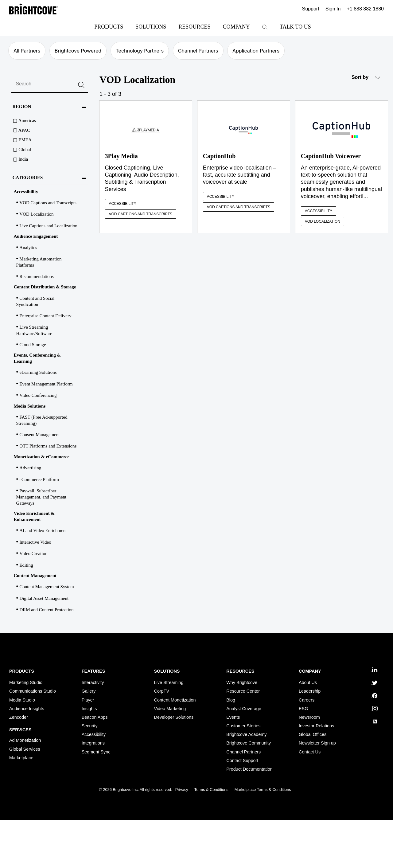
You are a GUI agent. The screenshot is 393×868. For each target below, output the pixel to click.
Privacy (182, 790)
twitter (374, 683)
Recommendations (37, 276)
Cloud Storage (33, 345)
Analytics (28, 248)
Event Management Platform (46, 384)
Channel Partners (198, 51)
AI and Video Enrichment (43, 530)
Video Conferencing (38, 395)
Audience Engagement (36, 236)
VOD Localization (36, 214)
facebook (374, 696)
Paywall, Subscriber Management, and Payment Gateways (41, 497)
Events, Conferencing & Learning (37, 358)
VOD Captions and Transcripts (48, 203)
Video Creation (33, 553)
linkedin (374, 670)
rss (374, 721)
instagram (374, 709)
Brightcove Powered (78, 51)
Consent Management (39, 435)
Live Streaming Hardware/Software (34, 330)
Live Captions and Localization (48, 226)
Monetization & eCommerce (42, 457)
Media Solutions (30, 406)
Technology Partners (140, 51)
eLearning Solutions (38, 372)
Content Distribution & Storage (45, 287)
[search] (50, 84)
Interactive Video (35, 542)
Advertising (30, 468)
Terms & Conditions (211, 790)
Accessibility (26, 192)
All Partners (27, 51)
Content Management (35, 576)
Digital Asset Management (44, 598)
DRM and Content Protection (46, 610)
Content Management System (47, 587)
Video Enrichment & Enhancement (34, 516)
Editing (26, 565)
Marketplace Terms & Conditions (263, 790)
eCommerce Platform (39, 479)
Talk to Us (295, 27)
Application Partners (256, 51)
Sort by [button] (366, 78)
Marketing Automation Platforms (39, 262)
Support (311, 9)
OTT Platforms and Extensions (48, 446)
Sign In (333, 9)
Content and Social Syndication (35, 301)
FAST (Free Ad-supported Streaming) (42, 420)
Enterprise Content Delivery (45, 316)
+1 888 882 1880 (365, 9)
